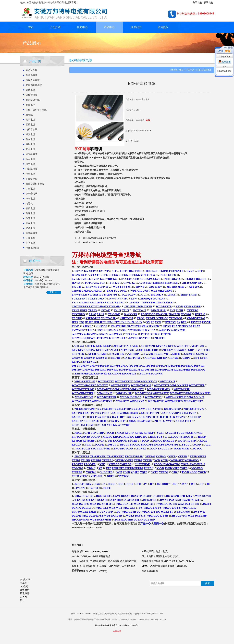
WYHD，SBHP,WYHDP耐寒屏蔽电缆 (91, 556)
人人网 (24, 597)
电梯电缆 (30, 174)
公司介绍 (55, 27)
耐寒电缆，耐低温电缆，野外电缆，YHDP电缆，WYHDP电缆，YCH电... (105, 568)
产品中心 (109, 27)
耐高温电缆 (32, 75)
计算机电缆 (32, 154)
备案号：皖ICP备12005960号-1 (125, 625)
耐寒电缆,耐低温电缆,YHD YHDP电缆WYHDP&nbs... (169, 561)
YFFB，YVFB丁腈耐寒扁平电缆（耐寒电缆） (165, 566)
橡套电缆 (30, 134)
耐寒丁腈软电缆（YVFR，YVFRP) (90, 571)
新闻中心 (82, 27)
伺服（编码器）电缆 (36, 110)
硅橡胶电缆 (32, 95)
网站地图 (99, 625)
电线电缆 (117, 631)
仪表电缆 (30, 218)
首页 (31, 27)
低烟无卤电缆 (33, 80)
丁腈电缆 (30, 189)
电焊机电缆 (32, 169)
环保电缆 (30, 223)
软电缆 (96, 149)
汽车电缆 (30, 198)
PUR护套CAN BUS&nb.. (94, 242)
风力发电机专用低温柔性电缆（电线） (161, 556)
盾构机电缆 (32, 233)
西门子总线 (32, 70)
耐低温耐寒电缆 (150, 571)
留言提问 (163, 27)
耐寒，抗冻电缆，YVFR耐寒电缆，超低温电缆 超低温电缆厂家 (104, 561)
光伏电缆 (30, 228)
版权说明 (107, 625)
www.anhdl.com (84, 614)
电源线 (29, 203)
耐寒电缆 (30, 213)
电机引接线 (32, 129)
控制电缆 (30, 120)
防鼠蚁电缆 (32, 179)
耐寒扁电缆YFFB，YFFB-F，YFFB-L (91, 551)
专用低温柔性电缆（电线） (156, 551)
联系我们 (208, 2)
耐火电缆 (30, 139)
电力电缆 (30, 164)
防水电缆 (30, 149)
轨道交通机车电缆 (35, 184)
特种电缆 (30, 144)
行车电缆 (30, 159)
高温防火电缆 (33, 100)
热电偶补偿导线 (34, 85)
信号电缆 (30, 243)
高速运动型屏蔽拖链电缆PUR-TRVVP (99, 238)
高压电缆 (30, 105)
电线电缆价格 (33, 248)
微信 (22, 600)
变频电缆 (30, 208)
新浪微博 (25, 590)
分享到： (25, 583)
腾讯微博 (25, 593)
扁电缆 (29, 115)
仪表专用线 (32, 194)
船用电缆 (30, 124)
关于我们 (197, 2)
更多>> (53, 292)
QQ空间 (24, 586)
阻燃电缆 (30, 90)
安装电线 (30, 238)
